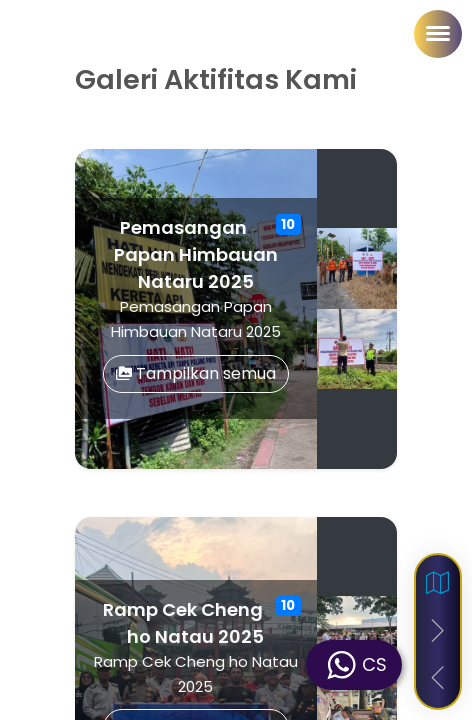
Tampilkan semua (196, 373)
